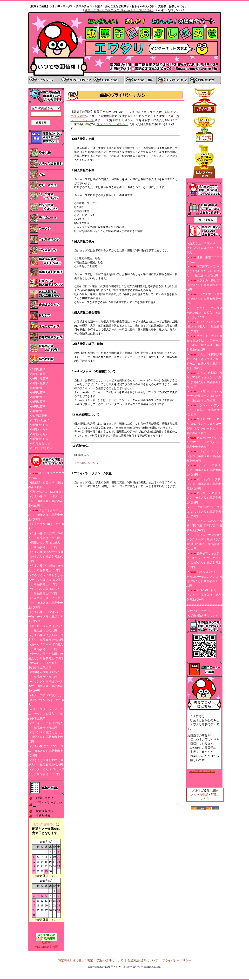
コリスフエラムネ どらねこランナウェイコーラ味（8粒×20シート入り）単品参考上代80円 (204, 426)
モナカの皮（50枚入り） (47, 695)
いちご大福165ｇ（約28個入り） (46, 702)
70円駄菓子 (38, 402)
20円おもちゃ (40, 425)
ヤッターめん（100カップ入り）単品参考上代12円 (46, 772)
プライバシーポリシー (177, 960)
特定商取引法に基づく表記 (75, 960)
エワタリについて (201, 611)
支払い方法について (110, 960)
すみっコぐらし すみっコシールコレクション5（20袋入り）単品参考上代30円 (204, 579)
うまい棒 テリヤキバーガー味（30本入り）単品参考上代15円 (46, 617)
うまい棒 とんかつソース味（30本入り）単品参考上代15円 (46, 751)
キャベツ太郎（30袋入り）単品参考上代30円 (44, 591)
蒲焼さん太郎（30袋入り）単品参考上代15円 (44, 545)
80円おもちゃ (40, 439)
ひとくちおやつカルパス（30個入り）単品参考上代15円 (46, 515)
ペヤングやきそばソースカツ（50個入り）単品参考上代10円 (46, 686)
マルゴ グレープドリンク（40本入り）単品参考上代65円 (204, 484)
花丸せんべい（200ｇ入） (48, 492)
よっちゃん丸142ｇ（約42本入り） (204, 250)
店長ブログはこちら (202, 771)
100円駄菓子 (39, 416)
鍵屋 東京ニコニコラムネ (46, 475)
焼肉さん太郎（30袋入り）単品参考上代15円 (44, 674)
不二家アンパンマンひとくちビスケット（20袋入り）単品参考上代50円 (204, 271)
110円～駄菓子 (40, 420)
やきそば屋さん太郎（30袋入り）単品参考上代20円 (46, 762)
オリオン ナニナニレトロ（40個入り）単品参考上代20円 (204, 456)
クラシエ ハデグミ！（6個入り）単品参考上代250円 (204, 410)
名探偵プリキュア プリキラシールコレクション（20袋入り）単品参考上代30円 (204, 560)
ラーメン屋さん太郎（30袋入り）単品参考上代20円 (46, 656)
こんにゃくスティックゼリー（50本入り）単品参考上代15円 (46, 603)
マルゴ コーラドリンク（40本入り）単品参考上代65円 (204, 470)
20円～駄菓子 (40, 379)
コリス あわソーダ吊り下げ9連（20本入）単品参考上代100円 (204, 525)
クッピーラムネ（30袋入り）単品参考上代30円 (46, 628)
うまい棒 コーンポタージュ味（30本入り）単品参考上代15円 (46, 501)
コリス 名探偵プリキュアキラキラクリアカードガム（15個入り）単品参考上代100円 (204, 361)
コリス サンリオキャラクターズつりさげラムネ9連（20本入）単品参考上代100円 (204, 542)
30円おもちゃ (40, 429)
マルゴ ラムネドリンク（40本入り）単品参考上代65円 (204, 498)
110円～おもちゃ (42, 448)
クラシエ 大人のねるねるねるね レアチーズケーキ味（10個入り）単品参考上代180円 (204, 343)
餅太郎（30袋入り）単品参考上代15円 (46, 485)
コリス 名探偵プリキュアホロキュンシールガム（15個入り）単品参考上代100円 (204, 380)
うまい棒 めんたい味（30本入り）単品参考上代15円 (46, 637)
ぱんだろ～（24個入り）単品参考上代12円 (46, 665)
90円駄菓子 (38, 411)
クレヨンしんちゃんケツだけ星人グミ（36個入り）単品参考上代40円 (204, 396)
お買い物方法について (204, 616)
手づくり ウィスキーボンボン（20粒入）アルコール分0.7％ (204, 313)
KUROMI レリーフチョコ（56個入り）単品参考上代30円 (204, 595)
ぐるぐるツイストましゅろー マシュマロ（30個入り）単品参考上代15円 (46, 580)
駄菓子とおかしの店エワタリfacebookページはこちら (119, 10)
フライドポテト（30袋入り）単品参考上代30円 (46, 725)
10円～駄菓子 (40, 374)
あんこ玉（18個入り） (204, 243)
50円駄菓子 (38, 393)
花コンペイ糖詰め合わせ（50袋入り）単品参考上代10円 (46, 737)
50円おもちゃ (40, 434)
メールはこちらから (86, 463)
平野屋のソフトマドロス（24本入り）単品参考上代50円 (204, 512)
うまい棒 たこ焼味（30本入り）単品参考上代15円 (46, 568)
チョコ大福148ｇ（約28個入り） (46, 526)
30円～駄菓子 (40, 383)
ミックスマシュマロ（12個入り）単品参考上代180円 (204, 299)
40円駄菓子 (38, 388)
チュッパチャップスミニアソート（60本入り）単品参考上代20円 (204, 442)
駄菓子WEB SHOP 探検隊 (46, 943)
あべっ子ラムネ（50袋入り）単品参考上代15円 (46, 647)
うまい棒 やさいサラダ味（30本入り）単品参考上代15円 (46, 557)
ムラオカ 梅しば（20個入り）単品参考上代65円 (204, 285)
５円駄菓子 (38, 369)
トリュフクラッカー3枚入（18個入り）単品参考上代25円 (204, 327)
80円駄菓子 (38, 407)
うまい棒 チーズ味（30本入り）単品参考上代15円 (46, 536)
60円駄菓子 (38, 397)
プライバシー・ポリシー (113, 124)
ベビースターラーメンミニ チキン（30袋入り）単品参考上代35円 (46, 714)
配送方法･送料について (143, 960)
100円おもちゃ (40, 443)
